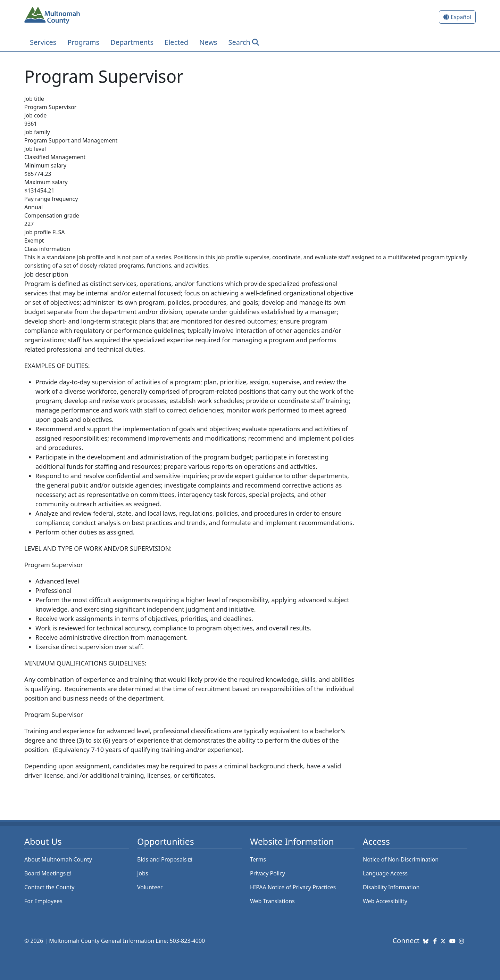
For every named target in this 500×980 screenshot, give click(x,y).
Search (239, 42)
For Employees (43, 901)
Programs (83, 42)
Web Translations (272, 901)
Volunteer (150, 887)
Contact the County (49, 887)
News (208, 42)
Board (48, 873)
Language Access (385, 873)
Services (43, 42)
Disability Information (391, 887)
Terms (258, 859)
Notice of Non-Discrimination (401, 859)
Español (461, 17)
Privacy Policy (268, 873)
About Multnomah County (58, 859)
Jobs (143, 873)
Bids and (165, 859)
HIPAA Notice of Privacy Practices (293, 887)
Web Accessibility (385, 901)
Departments (132, 42)
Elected (176, 42)
